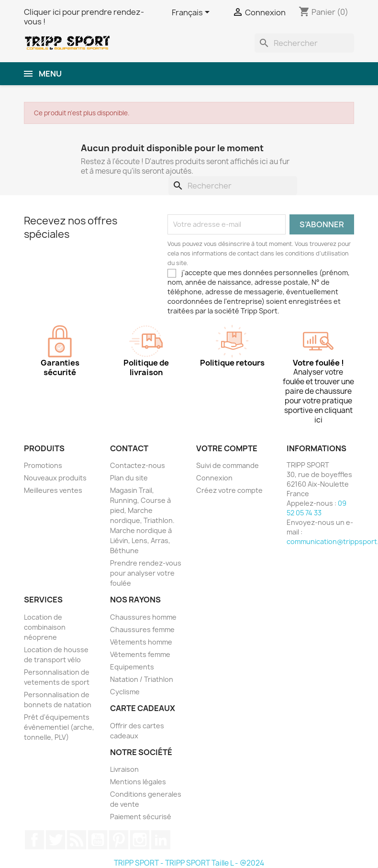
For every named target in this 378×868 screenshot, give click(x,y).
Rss (77, 840)
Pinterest (119, 840)
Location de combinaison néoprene (45, 627)
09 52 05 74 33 (317, 508)
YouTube (98, 840)
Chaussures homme (143, 617)
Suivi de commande (228, 465)
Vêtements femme (140, 654)
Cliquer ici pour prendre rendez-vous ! (84, 17)
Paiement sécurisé (141, 817)
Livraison (124, 769)
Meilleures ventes (53, 490)
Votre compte (227, 448)
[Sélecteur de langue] (192, 13)
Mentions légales (138, 782)
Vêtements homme (141, 642)
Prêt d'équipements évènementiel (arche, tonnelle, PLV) (59, 727)
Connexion (214, 478)
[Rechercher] (304, 43)
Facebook (34, 840)
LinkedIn (161, 840)
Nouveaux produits (55, 478)
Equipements (132, 667)
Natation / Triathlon (142, 679)
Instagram (140, 840)
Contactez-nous (138, 465)
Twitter (56, 840)
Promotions (43, 465)
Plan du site (129, 478)
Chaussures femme (142, 629)
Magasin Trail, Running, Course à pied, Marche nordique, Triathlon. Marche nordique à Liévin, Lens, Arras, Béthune (142, 520)
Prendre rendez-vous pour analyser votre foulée (146, 573)
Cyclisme (125, 692)
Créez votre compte (229, 490)
